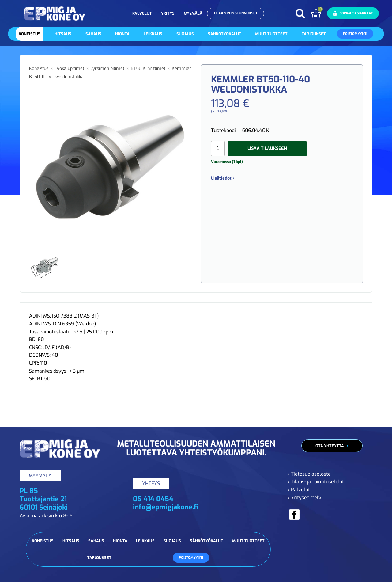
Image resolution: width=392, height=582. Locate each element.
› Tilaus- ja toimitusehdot (316, 482)
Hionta (122, 34)
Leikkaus (153, 34)
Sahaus (93, 34)
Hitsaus (63, 34)
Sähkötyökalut (225, 34)
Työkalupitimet (70, 68)
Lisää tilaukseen (267, 148)
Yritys (168, 13)
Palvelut (142, 13)
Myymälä (193, 13)
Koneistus (30, 34)
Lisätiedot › (223, 178)
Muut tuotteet (271, 34)
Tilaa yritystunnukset (236, 13)
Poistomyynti (355, 34)
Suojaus (185, 34)
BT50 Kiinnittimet (148, 68)
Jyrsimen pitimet (107, 68)
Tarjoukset (314, 34)
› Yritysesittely (305, 498)
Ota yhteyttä (330, 446)
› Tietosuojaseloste (309, 474)
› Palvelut (299, 490)
